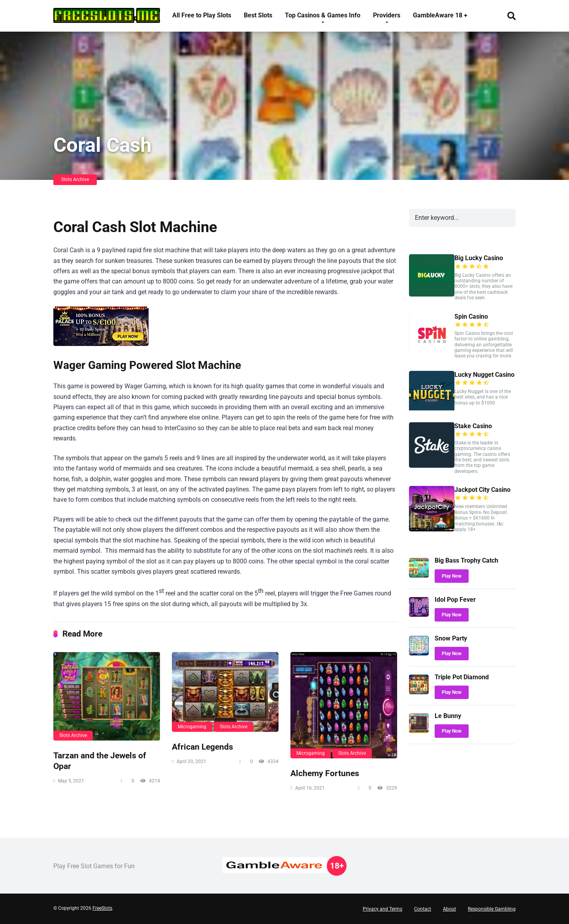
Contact (423, 909)
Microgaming (192, 727)
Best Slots (258, 15)
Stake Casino (473, 426)
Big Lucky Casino (479, 258)
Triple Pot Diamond (462, 677)
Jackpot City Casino (482, 490)
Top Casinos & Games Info (323, 15)
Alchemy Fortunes (325, 773)
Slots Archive (75, 180)
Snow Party (451, 638)
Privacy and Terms (382, 909)
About (449, 909)
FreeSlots (102, 908)
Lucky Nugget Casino (484, 375)
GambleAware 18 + (440, 15)
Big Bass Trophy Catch (466, 560)
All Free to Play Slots (202, 15)
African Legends (203, 747)
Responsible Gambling (492, 909)
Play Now (452, 576)
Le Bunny (448, 716)
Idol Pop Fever (455, 600)
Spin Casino (471, 317)
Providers (387, 15)
